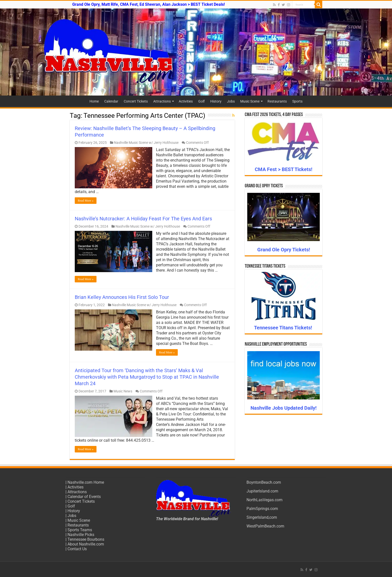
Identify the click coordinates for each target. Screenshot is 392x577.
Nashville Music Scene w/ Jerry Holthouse (146, 143)
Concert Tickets (136, 101)
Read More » (86, 201)
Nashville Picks (81, 535)
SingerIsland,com (262, 517)
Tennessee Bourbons (86, 539)
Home (94, 101)
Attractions (162, 101)
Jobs (231, 101)
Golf (201, 101)
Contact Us (77, 549)
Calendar (111, 101)
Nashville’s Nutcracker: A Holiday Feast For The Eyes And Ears (143, 219)
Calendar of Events (84, 497)
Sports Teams (80, 530)
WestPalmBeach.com (265, 526)
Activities (186, 101)
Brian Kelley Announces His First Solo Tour (122, 297)
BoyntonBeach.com (264, 482)
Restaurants (277, 101)
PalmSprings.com (262, 509)
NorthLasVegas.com (264, 500)
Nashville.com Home (86, 482)
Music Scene (250, 101)
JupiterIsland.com (262, 491)
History (216, 101)
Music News (123, 391)
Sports (297, 101)
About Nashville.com (86, 544)
